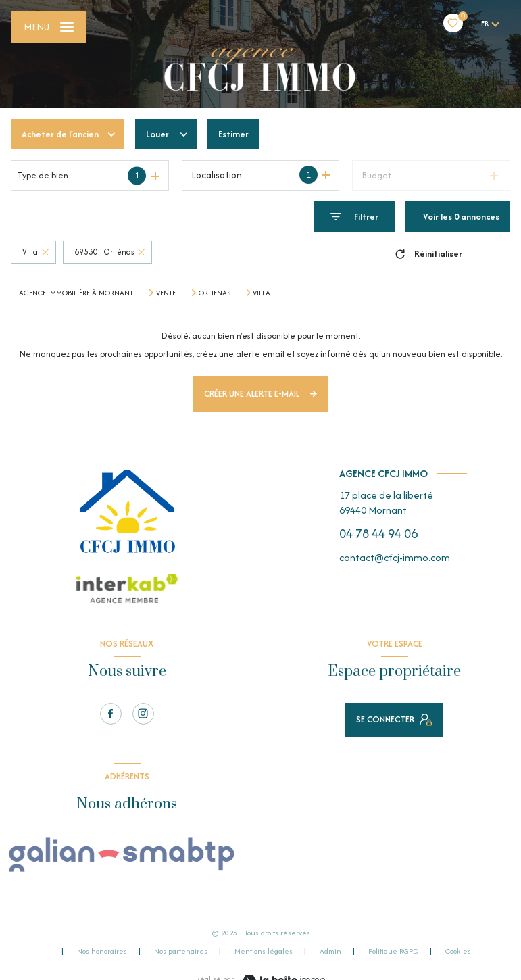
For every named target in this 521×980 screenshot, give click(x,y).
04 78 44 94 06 (378, 534)
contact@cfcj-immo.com (395, 557)
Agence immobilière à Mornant (76, 293)
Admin (330, 951)
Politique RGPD (393, 951)
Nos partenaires (181, 951)
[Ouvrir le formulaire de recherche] (354, 217)
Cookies (458, 952)
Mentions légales (264, 951)
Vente (166, 293)
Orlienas (215, 293)
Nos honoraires (102, 951)
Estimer (233, 134)
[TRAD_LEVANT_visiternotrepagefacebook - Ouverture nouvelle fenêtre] (111, 714)
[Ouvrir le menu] (49, 27)
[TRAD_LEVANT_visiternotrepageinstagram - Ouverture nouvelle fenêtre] (143, 714)
